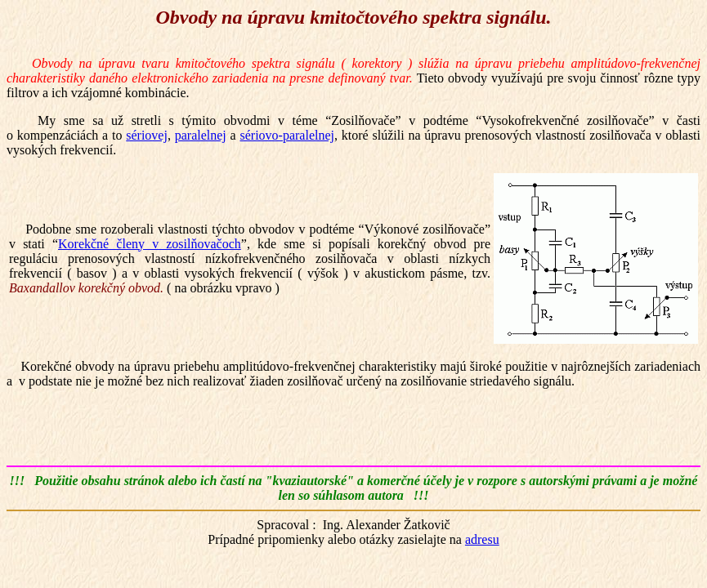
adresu (482, 539)
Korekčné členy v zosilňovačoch (150, 244)
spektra (452, 17)
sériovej (147, 135)
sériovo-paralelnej (288, 135)
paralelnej (201, 135)
